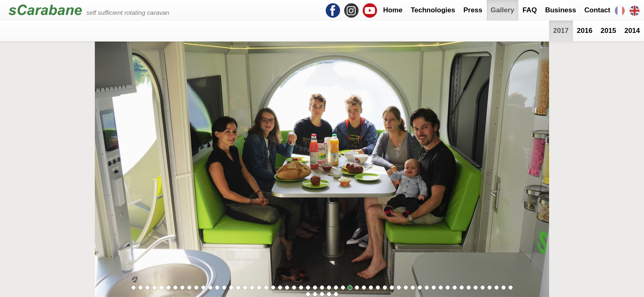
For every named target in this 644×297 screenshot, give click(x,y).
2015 (608, 31)
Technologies (433, 10)
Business (561, 10)
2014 (632, 31)
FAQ (530, 10)
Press (473, 10)
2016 (585, 31)
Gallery (503, 10)
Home (393, 10)
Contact (597, 10)
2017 (561, 31)
